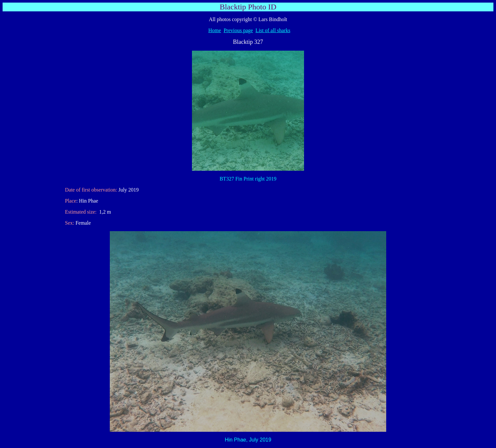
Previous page (238, 30)
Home (215, 30)
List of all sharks (273, 30)
